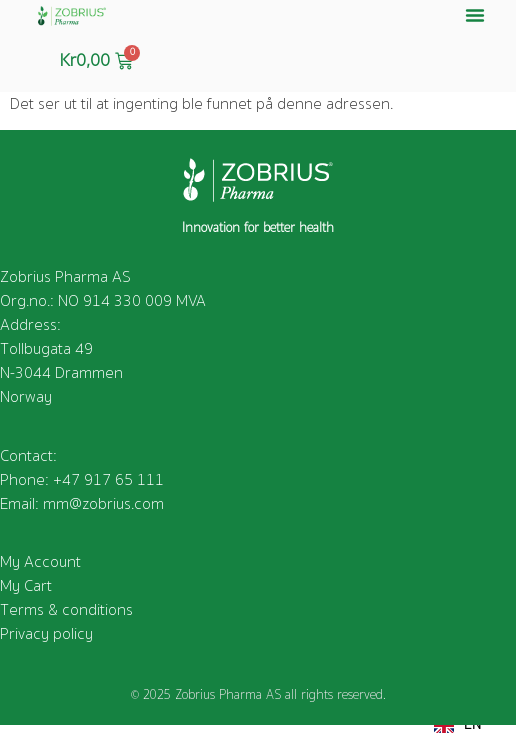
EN (457, 725)
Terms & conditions (66, 610)
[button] (475, 15)
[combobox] (457, 725)
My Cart (26, 586)
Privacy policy (46, 634)
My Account (40, 562)
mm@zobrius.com (103, 504)
